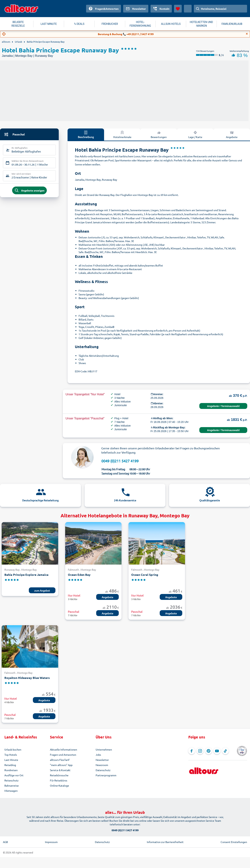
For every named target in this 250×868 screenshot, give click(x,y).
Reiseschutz (11, 780)
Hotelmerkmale (122, 134)
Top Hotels (11, 755)
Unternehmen (104, 749)
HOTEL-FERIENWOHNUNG (140, 24)
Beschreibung (86, 134)
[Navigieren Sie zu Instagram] (200, 751)
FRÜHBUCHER (110, 24)
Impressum (51, 842)
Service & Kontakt (60, 770)
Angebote (232, 134)
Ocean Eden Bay (79, 575)
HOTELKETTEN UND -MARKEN (201, 24)
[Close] (247, 34)
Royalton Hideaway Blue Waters (27, 678)
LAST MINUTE (49, 24)
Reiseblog (10, 765)
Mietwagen (11, 791)
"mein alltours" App (61, 765)
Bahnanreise (12, 785)
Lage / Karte (195, 134)
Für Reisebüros (59, 780)
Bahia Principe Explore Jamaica (26, 575)
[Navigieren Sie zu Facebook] (192, 751)
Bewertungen (159, 134)
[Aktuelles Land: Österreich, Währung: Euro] (188, 9)
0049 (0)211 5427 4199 (120, 461)
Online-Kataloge (59, 785)
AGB (5, 842)
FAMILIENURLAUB (232, 24)
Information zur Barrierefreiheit (165, 842)
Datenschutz (103, 770)
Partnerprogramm (106, 775)
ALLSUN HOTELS (171, 24)
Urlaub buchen (13, 749)
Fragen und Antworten (63, 755)
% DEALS (79, 24)
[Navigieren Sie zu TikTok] (225, 751)
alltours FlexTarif (60, 760)
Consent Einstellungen (234, 842)
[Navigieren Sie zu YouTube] (217, 751)
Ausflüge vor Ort (14, 775)
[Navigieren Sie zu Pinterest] (209, 751)
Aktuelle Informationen (64, 749)
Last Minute (11, 760)
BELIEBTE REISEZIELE (18, 24)
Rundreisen (11, 770)
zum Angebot (42, 590)
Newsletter (102, 760)
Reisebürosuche (59, 775)
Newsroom (102, 765)
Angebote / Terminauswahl (223, 406)
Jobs (98, 755)
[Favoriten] (178, 9)
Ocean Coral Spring (145, 575)
